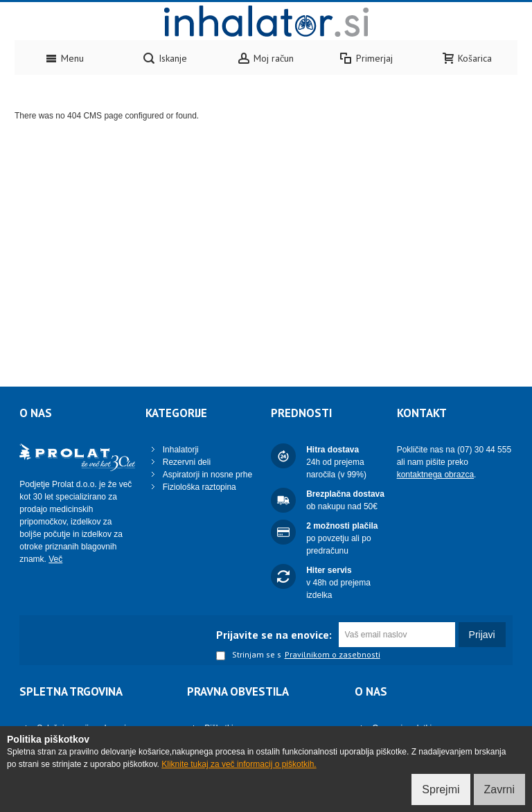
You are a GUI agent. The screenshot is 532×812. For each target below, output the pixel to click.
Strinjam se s (249, 655)
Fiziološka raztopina (199, 487)
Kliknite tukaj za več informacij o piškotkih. (239, 764)
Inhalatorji (181, 450)
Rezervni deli (187, 462)
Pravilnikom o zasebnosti (332, 655)
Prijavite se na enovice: (274, 635)
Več (55, 559)
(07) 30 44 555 (484, 450)
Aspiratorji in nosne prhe (207, 475)
